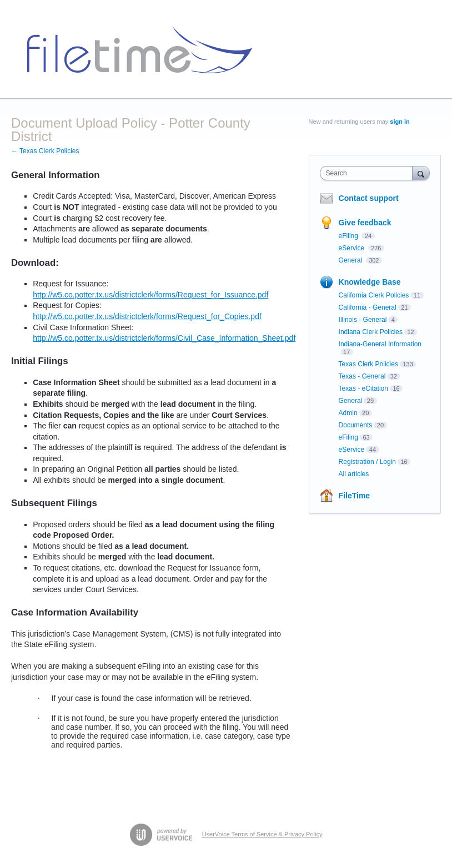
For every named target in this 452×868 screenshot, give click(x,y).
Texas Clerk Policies (368, 364)
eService (353, 248)
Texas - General (362, 376)
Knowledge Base (370, 282)
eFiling (350, 236)
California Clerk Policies (374, 295)
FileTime (355, 496)
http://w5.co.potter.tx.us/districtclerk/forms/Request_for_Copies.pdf (147, 316)
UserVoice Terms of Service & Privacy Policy (262, 834)
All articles (354, 474)
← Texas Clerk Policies (45, 151)
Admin (348, 413)
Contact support (369, 198)
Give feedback (365, 223)
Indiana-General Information (380, 344)
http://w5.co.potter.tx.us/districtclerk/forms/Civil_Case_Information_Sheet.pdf (164, 338)
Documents (356, 425)
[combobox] (369, 173)
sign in (400, 122)
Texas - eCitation (363, 388)
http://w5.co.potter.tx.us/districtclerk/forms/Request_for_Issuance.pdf (150, 295)
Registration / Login (367, 462)
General (351, 260)
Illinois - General (363, 320)
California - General (368, 307)
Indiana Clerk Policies (371, 332)
